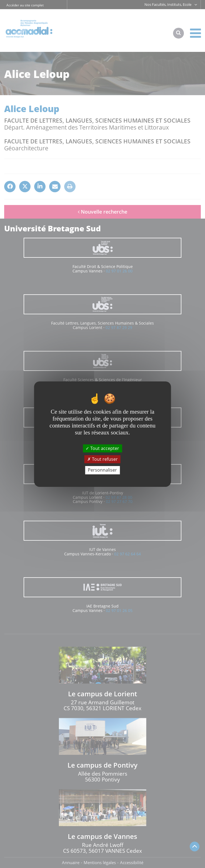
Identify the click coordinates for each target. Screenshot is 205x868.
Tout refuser (102, 459)
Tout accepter (102, 448)
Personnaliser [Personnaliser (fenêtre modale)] (102, 470)
